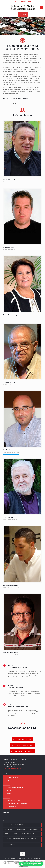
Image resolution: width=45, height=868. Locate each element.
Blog (8, 781)
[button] (31, 864)
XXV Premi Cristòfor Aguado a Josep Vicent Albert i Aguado (21, 829)
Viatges (10, 704)
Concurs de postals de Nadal (15, 784)
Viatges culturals (11, 807)
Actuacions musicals (12, 777)
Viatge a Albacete (10, 845)
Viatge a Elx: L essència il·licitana (14, 825)
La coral (10, 665)
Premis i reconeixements (13, 800)
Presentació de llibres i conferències (17, 803)
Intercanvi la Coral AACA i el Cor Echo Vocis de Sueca (20, 834)
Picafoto (10, 685)
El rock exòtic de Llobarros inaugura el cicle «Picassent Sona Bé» (22, 839)
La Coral (9, 790)
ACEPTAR (23, 867)
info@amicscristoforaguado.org (23, 2)
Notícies (9, 794)
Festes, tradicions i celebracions (15, 787)
